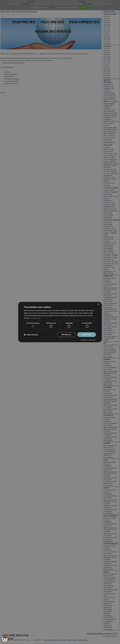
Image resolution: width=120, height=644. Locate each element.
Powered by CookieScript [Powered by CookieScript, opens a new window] (88, 340)
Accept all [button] (87, 335)
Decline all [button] (66, 335)
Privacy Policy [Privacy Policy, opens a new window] (36, 318)
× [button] (98, 304)
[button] (31, 335)
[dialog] (60, 322)
